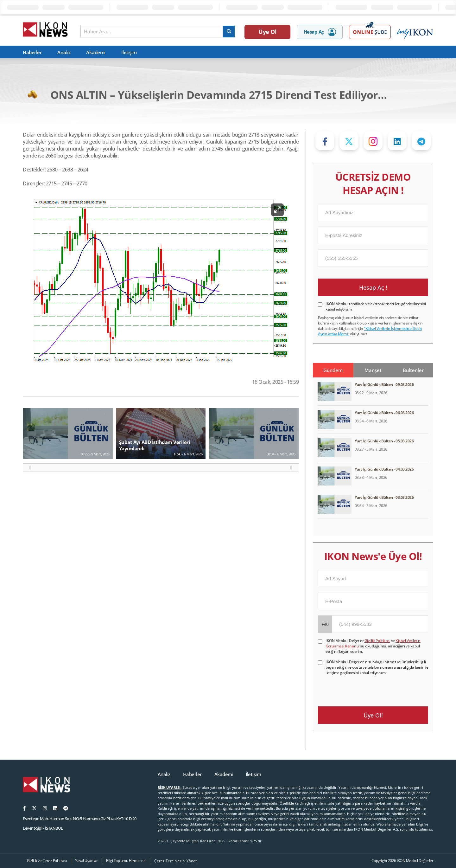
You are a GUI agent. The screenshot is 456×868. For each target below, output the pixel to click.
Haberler (32, 52)
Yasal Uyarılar (86, 861)
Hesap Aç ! (373, 287)
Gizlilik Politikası (377, 641)
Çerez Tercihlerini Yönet (175, 861)
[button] (30, 468)
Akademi (96, 52)
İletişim (129, 52)
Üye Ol (267, 32)
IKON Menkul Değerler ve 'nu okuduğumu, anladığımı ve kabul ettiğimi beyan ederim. (373, 646)
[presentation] (366, 688)
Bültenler (413, 370)
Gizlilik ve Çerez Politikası (47, 861)
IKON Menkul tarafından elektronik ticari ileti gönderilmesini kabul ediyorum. (376, 306)
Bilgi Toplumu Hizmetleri (126, 861)
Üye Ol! (373, 715)
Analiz (64, 52)
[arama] (229, 32)
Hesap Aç (320, 32)
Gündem (333, 370)
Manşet (373, 370)
